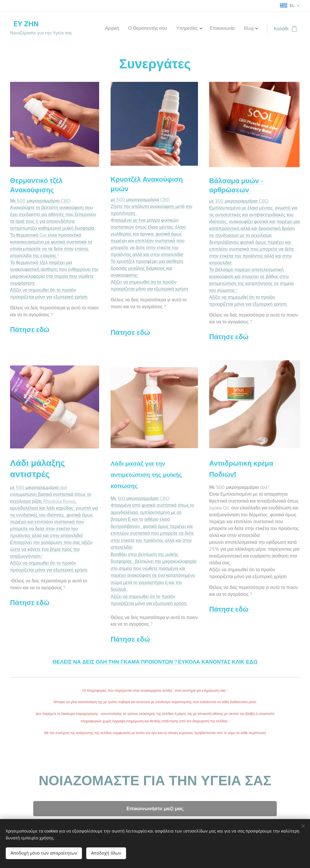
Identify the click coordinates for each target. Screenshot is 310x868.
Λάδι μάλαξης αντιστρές (38, 469)
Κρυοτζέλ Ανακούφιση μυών (147, 184)
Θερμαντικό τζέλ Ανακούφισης (36, 185)
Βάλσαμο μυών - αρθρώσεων (236, 185)
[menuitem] (215, 29)
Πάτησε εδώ (31, 330)
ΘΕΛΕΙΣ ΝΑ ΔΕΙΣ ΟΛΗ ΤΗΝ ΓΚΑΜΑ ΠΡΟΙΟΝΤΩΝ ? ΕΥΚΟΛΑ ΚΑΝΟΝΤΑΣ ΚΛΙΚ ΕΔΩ (155, 662)
